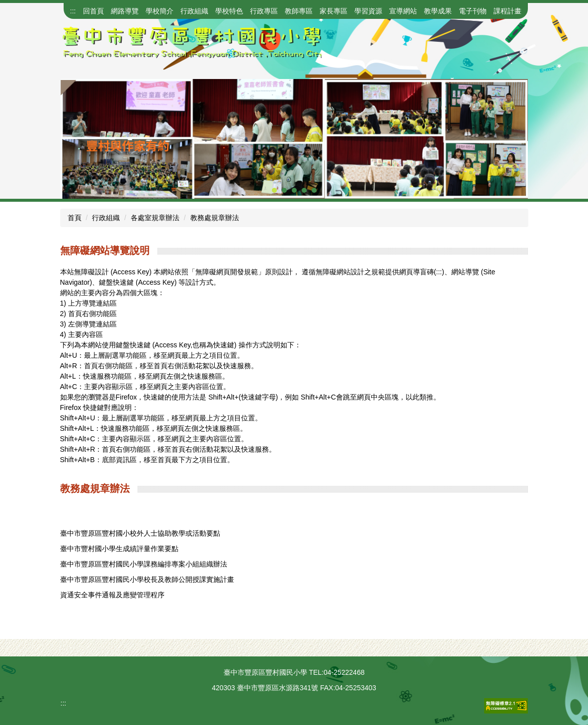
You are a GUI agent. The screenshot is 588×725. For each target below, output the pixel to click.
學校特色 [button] (229, 11)
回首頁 (93, 11)
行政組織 (106, 218)
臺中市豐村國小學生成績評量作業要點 (119, 549)
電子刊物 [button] (473, 11)
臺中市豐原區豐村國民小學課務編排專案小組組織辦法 (144, 564)
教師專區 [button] (299, 11)
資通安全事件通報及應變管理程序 (112, 595)
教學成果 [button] (438, 11)
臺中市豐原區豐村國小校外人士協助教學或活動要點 (140, 533)
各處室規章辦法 (155, 218)
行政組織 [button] (194, 11)
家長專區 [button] (334, 11)
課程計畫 (507, 11)
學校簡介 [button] (160, 11)
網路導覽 (125, 11)
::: (73, 11)
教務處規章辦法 (215, 218)
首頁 (75, 218)
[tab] (274, 190)
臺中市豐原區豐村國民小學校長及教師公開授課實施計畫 (147, 579)
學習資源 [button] (368, 11)
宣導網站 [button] (403, 11)
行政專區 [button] (264, 11)
